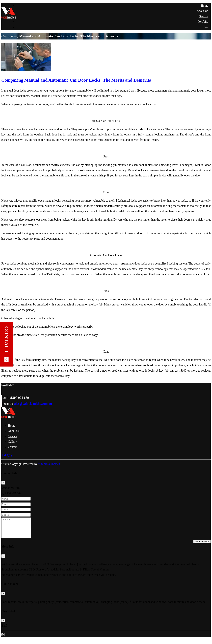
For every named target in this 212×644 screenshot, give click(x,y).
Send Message (202, 546)
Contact (13, 447)
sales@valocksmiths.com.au (32, 404)
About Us (202, 11)
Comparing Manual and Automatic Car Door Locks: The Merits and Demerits (76, 80)
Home (205, 6)
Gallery (12, 442)
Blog (205, 27)
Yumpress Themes (49, 464)
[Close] (3, 483)
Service (204, 16)
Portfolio (203, 22)
